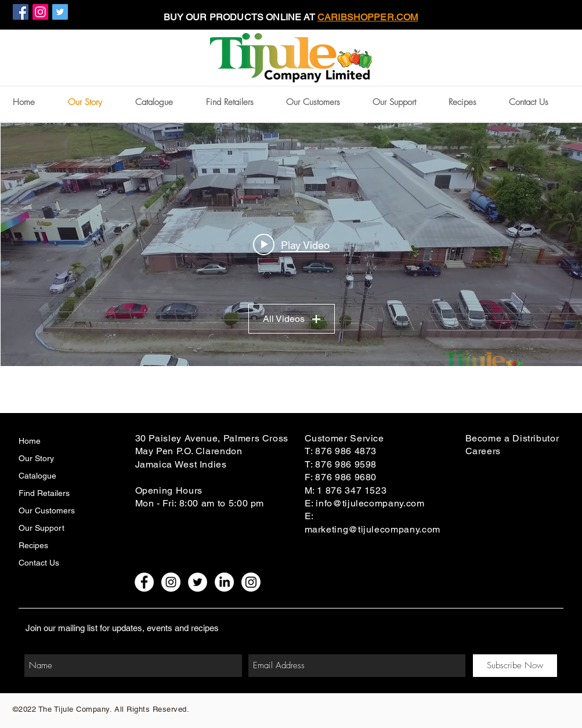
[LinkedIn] (224, 582)
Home (30, 441)
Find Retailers (44, 493)
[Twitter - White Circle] (198, 582)
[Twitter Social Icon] (60, 12)
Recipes (33, 545)
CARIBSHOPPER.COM (368, 17)
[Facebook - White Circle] (144, 582)
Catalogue (37, 476)
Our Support (41, 528)
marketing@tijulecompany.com (373, 529)
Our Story (36, 458)
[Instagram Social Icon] (40, 12)
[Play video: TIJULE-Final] (291, 245)
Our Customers (47, 510)
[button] (323, 102)
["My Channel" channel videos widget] (291, 245)
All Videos (291, 319)
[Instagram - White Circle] (171, 582)
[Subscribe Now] (515, 666)
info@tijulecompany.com (370, 503)
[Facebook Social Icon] (21, 12)
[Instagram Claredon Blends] (251, 582)
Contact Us (39, 563)
